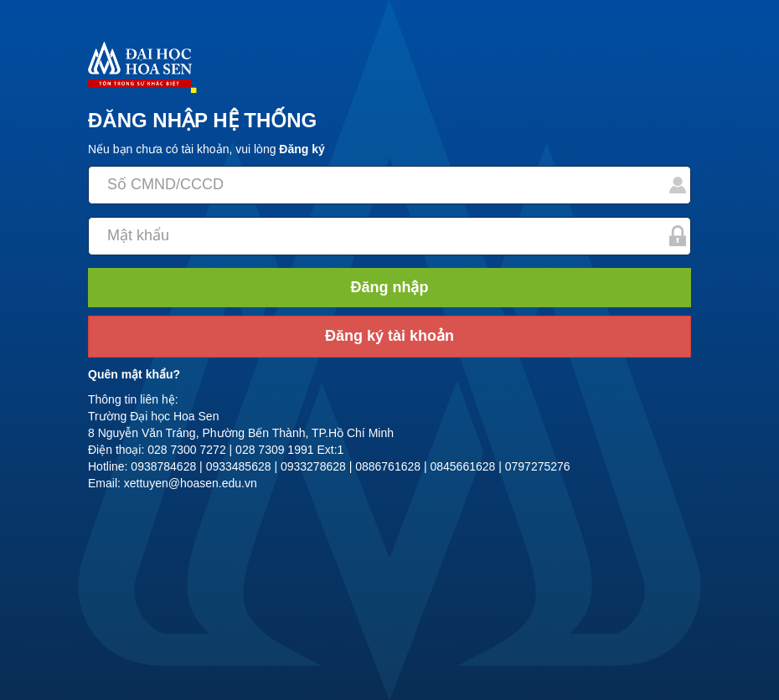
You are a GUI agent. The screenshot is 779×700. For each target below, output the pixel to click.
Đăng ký (302, 149)
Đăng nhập (390, 287)
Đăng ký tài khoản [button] (389, 336)
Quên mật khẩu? (134, 374)
